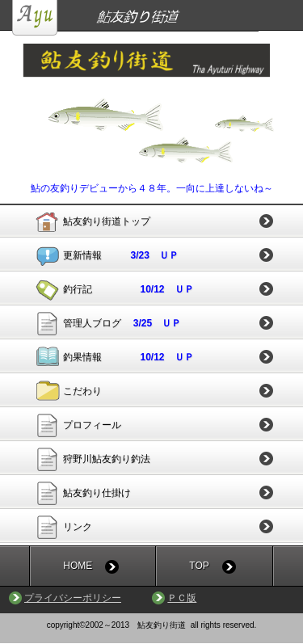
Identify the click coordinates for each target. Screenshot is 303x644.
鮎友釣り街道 (158, 18)
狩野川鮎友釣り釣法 (107, 459)
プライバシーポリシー (73, 598)
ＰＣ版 (182, 598)
